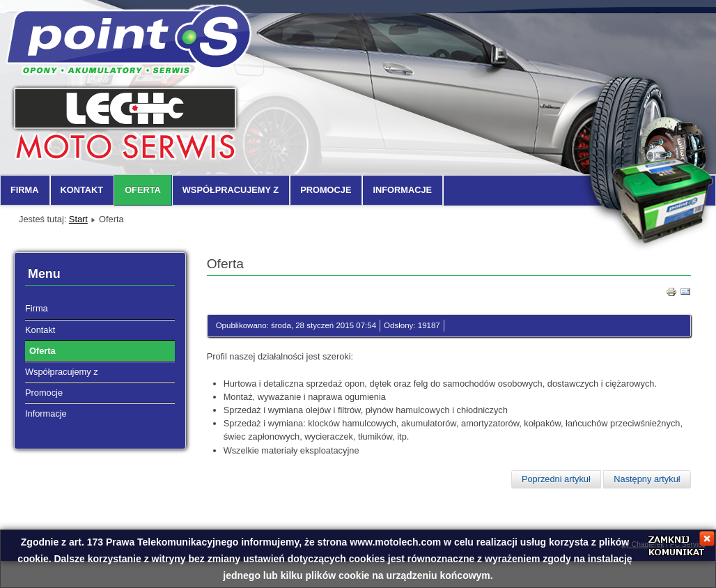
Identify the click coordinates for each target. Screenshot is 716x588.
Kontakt (82, 190)
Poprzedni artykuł (556, 479)
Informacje (402, 190)
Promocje (326, 190)
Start (78, 219)
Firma (25, 190)
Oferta (143, 190)
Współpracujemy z (231, 190)
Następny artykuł (647, 479)
